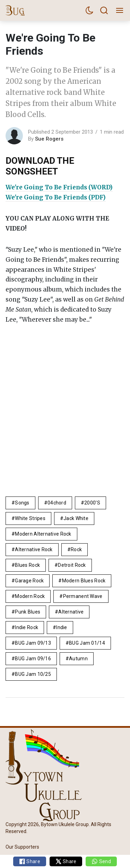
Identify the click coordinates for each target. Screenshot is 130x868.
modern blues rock (84, 581)
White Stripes (30, 518)
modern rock (30, 596)
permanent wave (83, 596)
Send (101, 861)
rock (76, 549)
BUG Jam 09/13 (33, 643)
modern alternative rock (43, 534)
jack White (76, 518)
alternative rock (34, 549)
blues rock (27, 565)
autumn (78, 659)
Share (30, 861)
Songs (22, 503)
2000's (92, 503)
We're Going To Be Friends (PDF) (56, 197)
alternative (71, 612)
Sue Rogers (49, 139)
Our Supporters (22, 847)
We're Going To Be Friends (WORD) (59, 187)
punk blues (28, 612)
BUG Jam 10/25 (33, 674)
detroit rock (72, 565)
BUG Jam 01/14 (87, 643)
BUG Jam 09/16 (33, 659)
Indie (62, 627)
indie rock (27, 627)
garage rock (29, 581)
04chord (57, 503)
